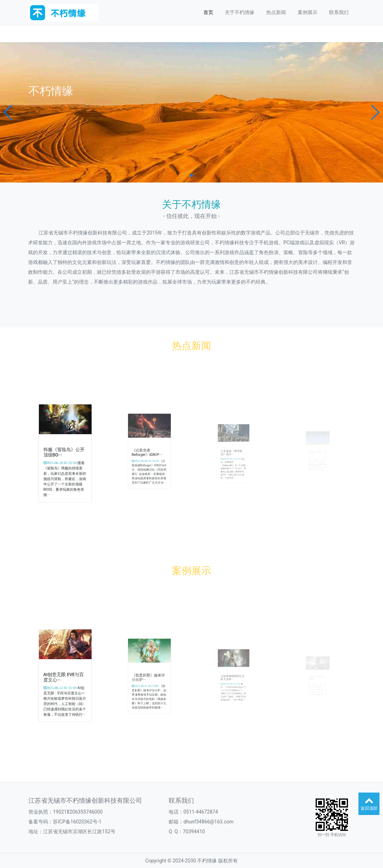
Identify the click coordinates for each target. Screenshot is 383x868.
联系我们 (339, 12)
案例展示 (308, 12)
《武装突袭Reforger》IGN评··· (148, 453)
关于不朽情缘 (240, 12)
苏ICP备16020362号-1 (77, 822)
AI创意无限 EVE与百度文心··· (64, 677)
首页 (208, 12)
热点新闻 (276, 12)
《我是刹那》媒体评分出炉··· (149, 678)
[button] (8, 112)
